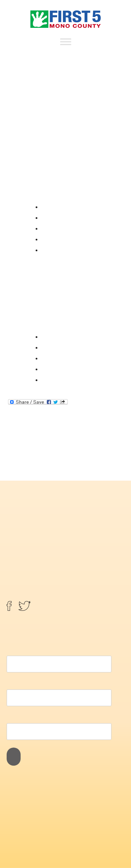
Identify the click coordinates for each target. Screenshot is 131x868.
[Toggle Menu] (66, 42)
